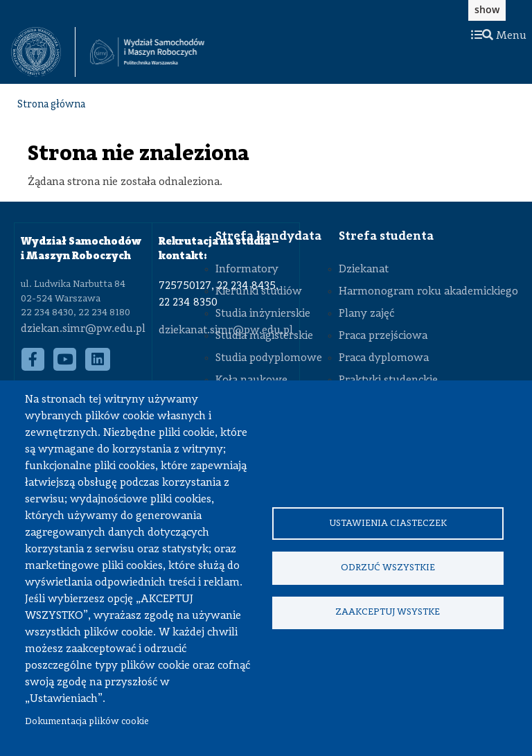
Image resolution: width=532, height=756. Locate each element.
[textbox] (43, 52)
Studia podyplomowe (269, 358)
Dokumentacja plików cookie (87, 722)
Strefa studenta (386, 236)
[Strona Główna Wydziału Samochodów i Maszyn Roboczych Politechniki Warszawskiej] (147, 52)
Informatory (247, 270)
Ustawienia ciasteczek (388, 523)
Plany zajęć (366, 314)
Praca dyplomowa (384, 358)
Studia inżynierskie (263, 314)
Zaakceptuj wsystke (388, 613)
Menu (499, 36)
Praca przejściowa (383, 336)
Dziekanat (364, 270)
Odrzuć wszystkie (388, 568)
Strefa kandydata (268, 236)
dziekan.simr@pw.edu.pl (83, 329)
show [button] (487, 9)
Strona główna (51, 105)
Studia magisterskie (264, 336)
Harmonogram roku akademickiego (428, 292)
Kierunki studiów (259, 292)
